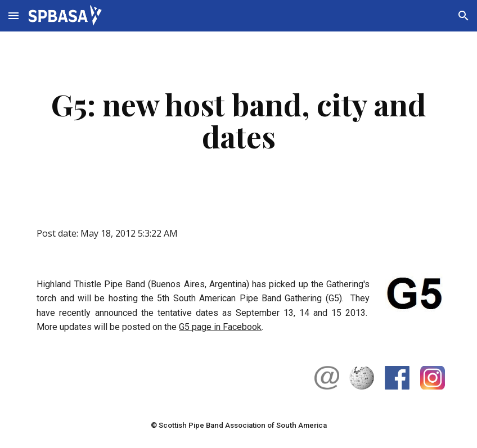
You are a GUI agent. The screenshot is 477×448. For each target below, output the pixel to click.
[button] (13, 15)
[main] (238, 120)
